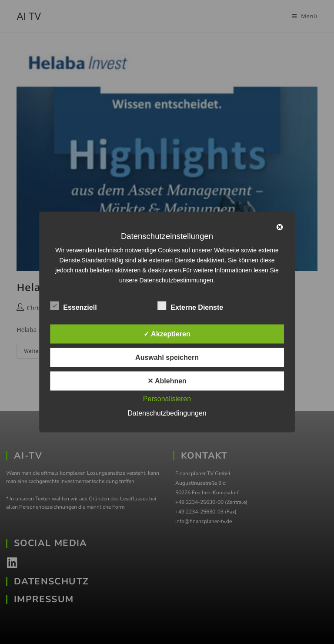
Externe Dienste (190, 306)
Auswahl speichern (167, 357)
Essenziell (73, 306)
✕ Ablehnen (167, 381)
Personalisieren (167, 399)
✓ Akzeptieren (167, 334)
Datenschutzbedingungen (167, 413)
